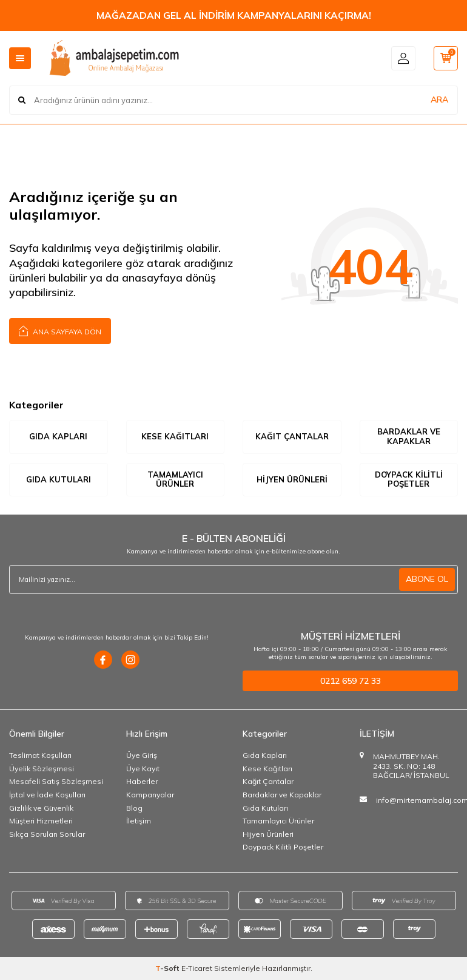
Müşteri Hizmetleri (41, 821)
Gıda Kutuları (59, 479)
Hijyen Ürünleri (292, 479)
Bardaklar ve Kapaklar (409, 436)
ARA (439, 100)
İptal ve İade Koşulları (47, 795)
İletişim (139, 821)
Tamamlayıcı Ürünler (175, 479)
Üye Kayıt (143, 769)
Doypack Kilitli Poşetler (409, 479)
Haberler (142, 781)
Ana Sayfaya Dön (60, 330)
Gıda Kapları (58, 436)
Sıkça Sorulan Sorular (47, 834)
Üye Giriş (142, 755)
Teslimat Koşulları (40, 755)
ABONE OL (427, 579)
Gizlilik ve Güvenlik (41, 808)
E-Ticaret (197, 968)
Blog (134, 808)
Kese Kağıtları (175, 436)
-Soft (168, 968)
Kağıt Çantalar (292, 436)
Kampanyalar (150, 795)
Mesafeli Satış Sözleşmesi (56, 781)
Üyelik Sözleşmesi (42, 769)
